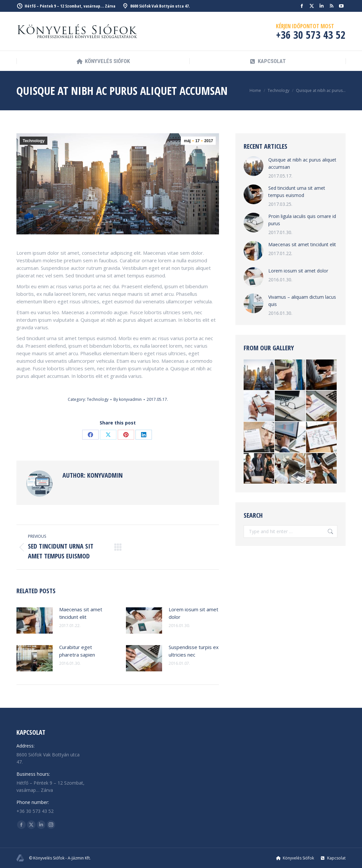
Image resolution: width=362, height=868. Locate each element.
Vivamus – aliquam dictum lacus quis (302, 301)
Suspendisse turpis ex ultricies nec (194, 651)
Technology (34, 141)
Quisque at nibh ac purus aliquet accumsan (302, 163)
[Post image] (35, 620)
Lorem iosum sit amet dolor (193, 613)
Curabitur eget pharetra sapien (77, 651)
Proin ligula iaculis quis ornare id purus (302, 220)
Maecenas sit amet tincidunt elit (81, 613)
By (128, 399)
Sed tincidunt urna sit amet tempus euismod (297, 192)
